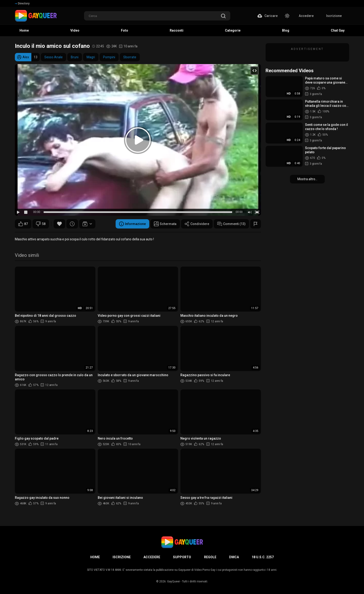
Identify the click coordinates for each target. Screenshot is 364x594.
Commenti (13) (231, 224)
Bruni (75, 57)
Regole (210, 557)
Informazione (132, 224)
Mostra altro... (307, 179)
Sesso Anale (54, 57)
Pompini (109, 57)
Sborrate (130, 57)
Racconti (177, 30)
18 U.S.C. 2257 (263, 557)
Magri (91, 57)
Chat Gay (338, 30)
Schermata (165, 224)
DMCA (234, 557)
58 (41, 224)
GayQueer (174, 581)
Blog (286, 30)
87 (23, 224)
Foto (125, 30)
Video (75, 30)
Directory (22, 3)
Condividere (197, 224)
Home (24, 30)
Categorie (233, 30)
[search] (223, 16)
